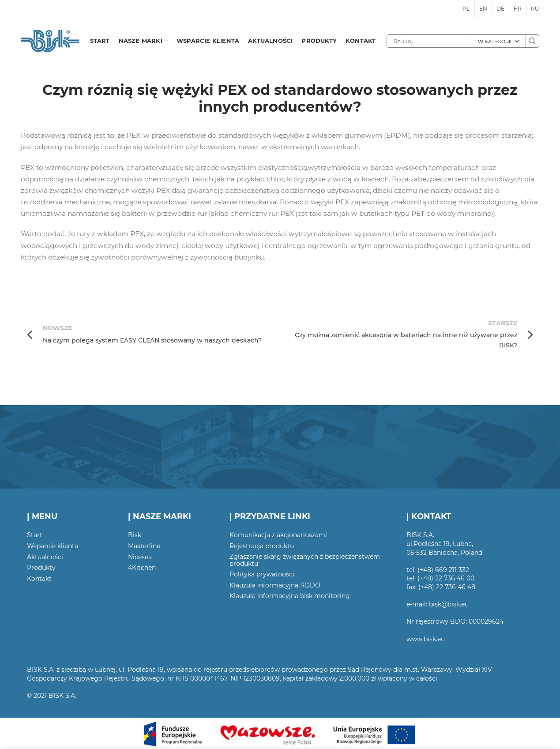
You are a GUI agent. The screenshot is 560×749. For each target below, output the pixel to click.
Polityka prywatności (262, 574)
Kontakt (39, 579)
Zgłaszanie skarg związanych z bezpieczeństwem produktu (305, 560)
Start (35, 535)
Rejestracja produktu (262, 546)
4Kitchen (142, 568)
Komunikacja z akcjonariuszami (278, 535)
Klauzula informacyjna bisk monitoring (290, 596)
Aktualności (45, 557)
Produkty (41, 568)
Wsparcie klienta (53, 546)
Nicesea (140, 557)
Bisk (135, 535)
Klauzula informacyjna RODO (275, 585)
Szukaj (532, 41)
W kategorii (495, 41)
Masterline (144, 546)
